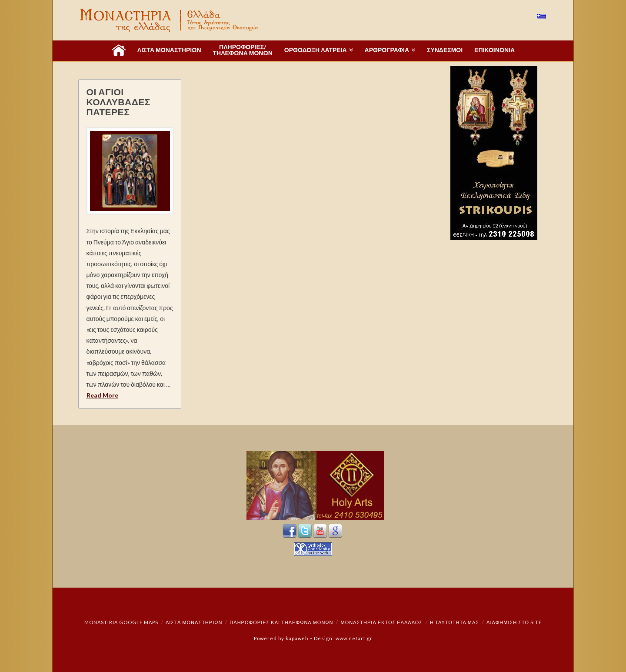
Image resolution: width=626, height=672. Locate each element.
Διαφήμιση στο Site (514, 622)
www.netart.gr (354, 638)
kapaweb (297, 638)
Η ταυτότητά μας (455, 622)
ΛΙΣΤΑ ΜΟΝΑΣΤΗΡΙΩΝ (194, 622)
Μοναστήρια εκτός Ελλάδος (382, 622)
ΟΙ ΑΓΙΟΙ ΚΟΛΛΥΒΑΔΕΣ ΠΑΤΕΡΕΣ (118, 102)
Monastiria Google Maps (121, 622)
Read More (102, 395)
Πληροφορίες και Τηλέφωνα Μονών (281, 622)
